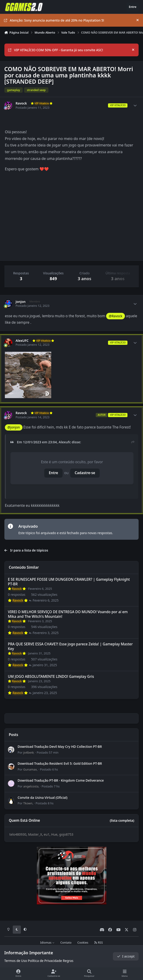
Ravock (21, 103)
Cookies (83, 943)
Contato (66, 943)
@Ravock (115, 316)
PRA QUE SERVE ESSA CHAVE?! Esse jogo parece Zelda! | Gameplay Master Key (70, 646)
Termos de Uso (16, 961)
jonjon (21, 302)
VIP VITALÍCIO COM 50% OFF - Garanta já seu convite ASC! (56, 50)
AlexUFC (22, 341)
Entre (54, 473)
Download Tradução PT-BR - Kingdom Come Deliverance (61, 780)
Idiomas (47, 943)
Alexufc (65, 442)
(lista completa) (122, 820)
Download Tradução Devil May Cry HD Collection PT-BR (60, 747)
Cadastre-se (85, 473)
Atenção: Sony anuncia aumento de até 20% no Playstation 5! (54, 20)
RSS (99, 943)
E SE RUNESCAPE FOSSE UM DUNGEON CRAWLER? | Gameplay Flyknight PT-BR (69, 582)
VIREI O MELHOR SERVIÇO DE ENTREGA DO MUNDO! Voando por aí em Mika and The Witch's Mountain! (68, 614)
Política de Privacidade (45, 961)
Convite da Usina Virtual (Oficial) (43, 797)
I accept (126, 956)
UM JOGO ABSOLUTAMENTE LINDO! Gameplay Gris (51, 676)
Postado (48, 752)
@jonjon (14, 427)
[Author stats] (135, 105)
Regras (68, 961)
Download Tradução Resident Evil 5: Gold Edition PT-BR (60, 763)
